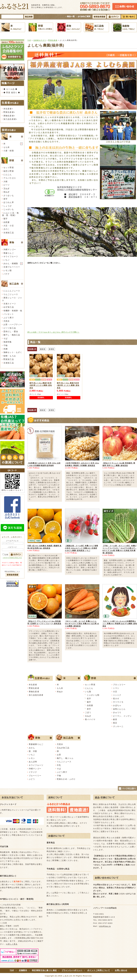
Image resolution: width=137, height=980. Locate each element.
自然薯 (7, 222)
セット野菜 (9, 168)
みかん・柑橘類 (11, 263)
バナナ (7, 274)
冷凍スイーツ (10, 304)
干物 (5, 345)
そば (5, 338)
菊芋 (5, 219)
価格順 (43, 349)
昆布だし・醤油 (11, 331)
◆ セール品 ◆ (10, 89)
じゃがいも (9, 209)
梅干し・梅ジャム (65, 758)
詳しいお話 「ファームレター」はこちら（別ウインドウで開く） (53, 332)
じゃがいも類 (93, 695)
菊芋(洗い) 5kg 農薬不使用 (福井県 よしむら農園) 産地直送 (68, 385)
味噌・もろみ (10, 356)
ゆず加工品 (9, 307)
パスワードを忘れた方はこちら (12, 558)
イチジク (33, 772)
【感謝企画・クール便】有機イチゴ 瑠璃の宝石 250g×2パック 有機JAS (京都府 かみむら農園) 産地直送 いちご (81, 548)
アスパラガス (10, 178)
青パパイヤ (90, 719)
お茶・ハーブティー (13, 324)
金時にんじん (119, 709)
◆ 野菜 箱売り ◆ (12, 93)
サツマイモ (118, 702)
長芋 (89, 699)
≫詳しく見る (12, 944)
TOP (29, 40)
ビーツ (7, 185)
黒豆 (115, 723)
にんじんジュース (12, 291)
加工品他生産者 (36, 695)
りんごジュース (11, 294)
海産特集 (8, 342)
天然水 (7, 321)
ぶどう (32, 779)
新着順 (51, 349)
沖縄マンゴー (10, 249)
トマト (116, 688)
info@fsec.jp (105, 926)
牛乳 (59, 765)
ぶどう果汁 (9, 318)
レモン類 (8, 270)
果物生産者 (9, 116)
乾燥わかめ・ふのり (66, 779)
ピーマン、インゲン (122, 716)
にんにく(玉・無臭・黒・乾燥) (10, 214)
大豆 (115, 692)
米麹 (5, 349)
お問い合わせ (121, 970)
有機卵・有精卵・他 (13, 311)
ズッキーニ (118, 726)
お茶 (59, 755)
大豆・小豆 (9, 226)
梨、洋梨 (33, 751)
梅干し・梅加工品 (12, 335)
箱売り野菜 (9, 171)
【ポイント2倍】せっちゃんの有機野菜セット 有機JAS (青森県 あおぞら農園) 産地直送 (120, 624)
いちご (7, 260)
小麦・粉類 (9, 151)
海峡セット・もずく (13, 352)
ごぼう (88, 712)
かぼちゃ (117, 705)
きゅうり (117, 712)
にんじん (8, 175)
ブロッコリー (119, 685)
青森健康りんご (36, 744)
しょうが (8, 206)
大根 (5, 181)
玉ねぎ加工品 (63, 748)
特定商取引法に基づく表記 (44, 970)
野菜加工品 (9, 359)
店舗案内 (23, 970)
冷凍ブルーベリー (12, 267)
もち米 (7, 147)
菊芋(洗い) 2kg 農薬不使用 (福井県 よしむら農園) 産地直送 (41, 385)
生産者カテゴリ (40, 40)
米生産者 (8, 109)
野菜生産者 (9, 112)
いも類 (88, 692)
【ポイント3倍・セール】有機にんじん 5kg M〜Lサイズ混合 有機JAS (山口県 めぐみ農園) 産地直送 (82, 624)
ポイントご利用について (99, 970)
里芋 (5, 199)
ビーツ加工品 (10, 328)
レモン (32, 758)
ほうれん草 (9, 202)
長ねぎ (7, 192)
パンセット (9, 314)
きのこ (7, 229)
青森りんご (9, 253)
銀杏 (115, 719)
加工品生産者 (10, 119)
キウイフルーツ (11, 256)
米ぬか (60, 692)
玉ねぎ (7, 188)
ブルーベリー (35, 776)
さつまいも (9, 195)
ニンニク (117, 695)
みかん (32, 748)
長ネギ (116, 699)
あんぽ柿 (33, 762)
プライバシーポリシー (72, 970)
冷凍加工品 (9, 233)
